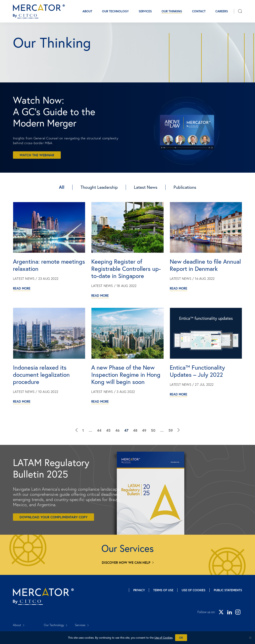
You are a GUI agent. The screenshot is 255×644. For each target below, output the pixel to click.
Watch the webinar (37, 155)
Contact (199, 11)
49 (144, 430)
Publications (185, 187)
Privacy (139, 590)
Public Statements (228, 590)
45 (108, 430)
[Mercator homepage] (43, 596)
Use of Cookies (194, 590)
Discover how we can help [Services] (126, 562)
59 (171, 430)
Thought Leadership (99, 187)
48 (135, 430)
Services (145, 11)
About (87, 11)
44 (99, 430)
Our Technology (115, 11)
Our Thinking (172, 11)
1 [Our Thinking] (83, 430)
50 (153, 430)
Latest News (146, 187)
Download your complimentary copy (53, 517)
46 (117, 430)
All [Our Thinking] (62, 187)
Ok (181, 638)
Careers (222, 11)
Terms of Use (163, 590)
